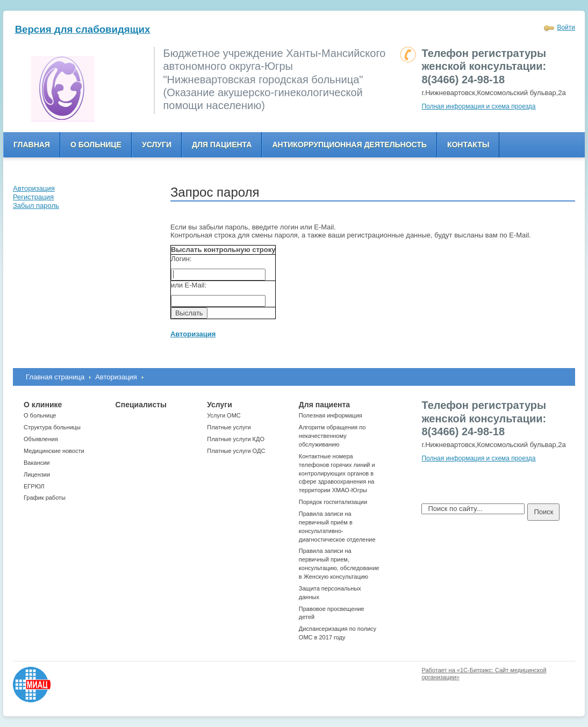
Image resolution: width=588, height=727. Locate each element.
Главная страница (55, 377)
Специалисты (141, 405)
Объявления (41, 439)
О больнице (96, 145)
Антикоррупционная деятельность (349, 145)
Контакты (468, 145)
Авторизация (116, 377)
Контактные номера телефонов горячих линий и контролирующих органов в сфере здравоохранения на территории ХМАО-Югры (337, 473)
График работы (45, 498)
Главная (32, 145)
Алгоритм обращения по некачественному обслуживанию (332, 436)
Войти (566, 27)
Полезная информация (331, 415)
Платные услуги (229, 427)
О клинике (43, 405)
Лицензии (37, 474)
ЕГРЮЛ (34, 486)
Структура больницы (52, 427)
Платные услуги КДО (236, 439)
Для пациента (222, 145)
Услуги (157, 145)
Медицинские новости (54, 451)
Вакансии (37, 463)
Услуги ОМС (224, 415)
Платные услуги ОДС (236, 451)
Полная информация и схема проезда (478, 106)
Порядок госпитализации (333, 502)
